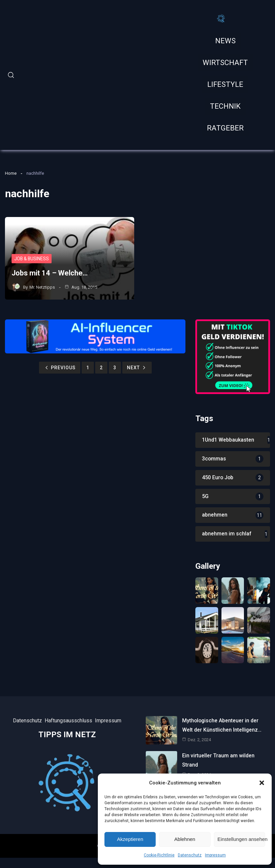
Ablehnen (185, 839)
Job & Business (32, 259)
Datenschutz (190, 855)
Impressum (215, 855)
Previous (60, 368)
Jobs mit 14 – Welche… (50, 273)
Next (137, 368)
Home (11, 173)
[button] (262, 783)
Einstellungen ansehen (241, 839)
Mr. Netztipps (42, 287)
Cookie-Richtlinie (159, 855)
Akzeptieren (130, 839)
